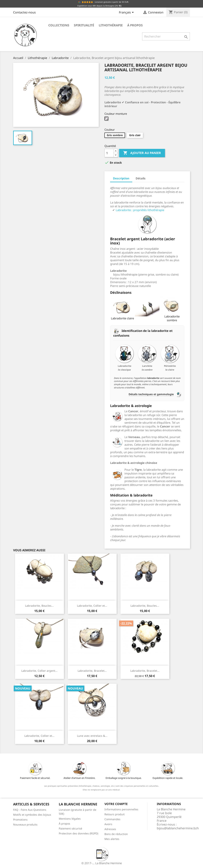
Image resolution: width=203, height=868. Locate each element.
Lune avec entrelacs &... (92, 736)
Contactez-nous (24, 12)
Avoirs (108, 824)
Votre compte (116, 804)
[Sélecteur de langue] (127, 13)
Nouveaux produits (25, 824)
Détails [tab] (141, 178)
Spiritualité (84, 25)
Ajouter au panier (142, 153)
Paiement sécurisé (70, 828)
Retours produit (115, 814)
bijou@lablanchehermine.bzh (178, 828)
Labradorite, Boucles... (39, 606)
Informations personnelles (121, 809)
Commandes (112, 819)
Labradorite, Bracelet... (92, 671)
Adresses (110, 829)
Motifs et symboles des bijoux (32, 815)
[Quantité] (109, 153)
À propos (135, 25)
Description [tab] (121, 178)
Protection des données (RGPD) (78, 833)
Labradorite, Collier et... (92, 606)
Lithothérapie (111, 25)
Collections (59, 25)
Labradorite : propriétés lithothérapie (140, 210)
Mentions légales (70, 819)
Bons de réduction (116, 834)
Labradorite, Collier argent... (39, 671)
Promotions (20, 820)
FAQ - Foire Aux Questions (30, 810)
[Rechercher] (166, 36)
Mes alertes (112, 839)
